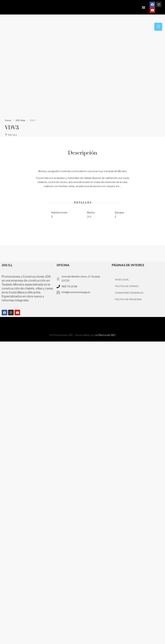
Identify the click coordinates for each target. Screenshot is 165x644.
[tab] (158, 27)
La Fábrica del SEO (105, 335)
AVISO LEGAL (122, 280)
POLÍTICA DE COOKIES (127, 286)
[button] (143, 7)
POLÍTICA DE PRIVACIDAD (128, 299)
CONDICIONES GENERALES (129, 293)
